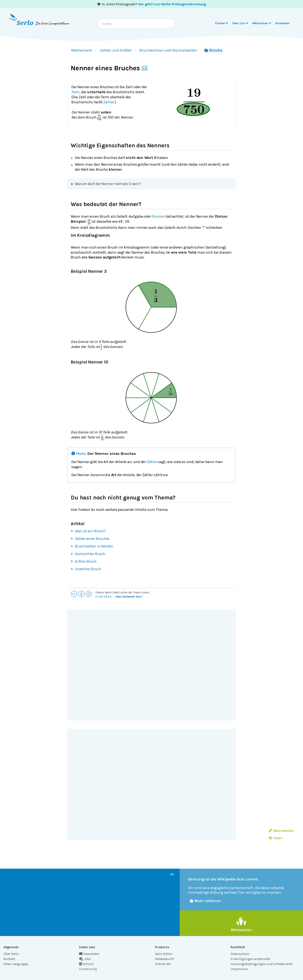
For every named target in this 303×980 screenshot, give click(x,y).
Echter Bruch (86, 561)
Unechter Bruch (88, 569)
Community (88, 969)
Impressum (239, 969)
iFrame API (163, 964)
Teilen (275, 838)
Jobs (85, 959)
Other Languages (16, 964)
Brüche (213, 50)
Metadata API (165, 959)
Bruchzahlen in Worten (94, 546)
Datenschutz (240, 954)
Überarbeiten (281, 831)
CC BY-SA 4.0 (104, 597)
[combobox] (136, 24)
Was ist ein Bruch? (90, 531)
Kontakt (9, 959)
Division (158, 216)
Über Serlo (11, 954)
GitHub (86, 964)
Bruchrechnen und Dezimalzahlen (168, 50)
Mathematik (82, 50)
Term (75, 92)
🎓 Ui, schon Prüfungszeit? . (152, 4)
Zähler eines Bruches (92, 539)
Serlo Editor (164, 954)
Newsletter (89, 954)
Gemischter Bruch (90, 554)
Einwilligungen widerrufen (251, 959)
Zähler (109, 102)
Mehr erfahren (205, 901)
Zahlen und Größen (116, 50)
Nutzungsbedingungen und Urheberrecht (262, 964)
